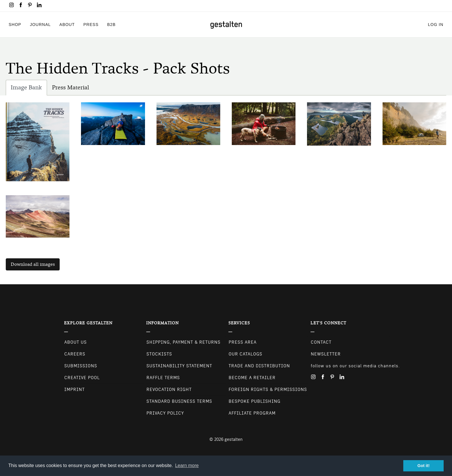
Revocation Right (169, 390)
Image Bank (29, 89)
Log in (436, 24)
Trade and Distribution (259, 366)
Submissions (81, 366)
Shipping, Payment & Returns (183, 342)
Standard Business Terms (179, 401)
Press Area (243, 342)
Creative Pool (82, 378)
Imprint (75, 390)
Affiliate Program (252, 413)
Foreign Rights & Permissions (268, 390)
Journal (40, 24)
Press (91, 24)
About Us (76, 342)
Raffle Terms (163, 378)
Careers (75, 354)
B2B (111, 24)
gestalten (234, 439)
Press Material (70, 88)
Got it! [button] (423, 466)
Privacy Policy (165, 413)
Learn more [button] (187, 465)
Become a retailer (252, 378)
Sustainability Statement (179, 366)
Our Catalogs (245, 354)
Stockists (159, 354)
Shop (15, 24)
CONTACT (321, 342)
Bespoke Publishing (255, 401)
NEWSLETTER (326, 354)
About (67, 24)
